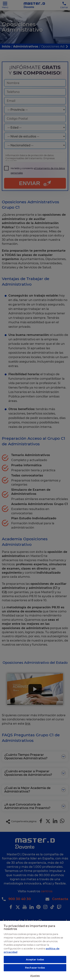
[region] (35, 950)
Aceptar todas (35, 959)
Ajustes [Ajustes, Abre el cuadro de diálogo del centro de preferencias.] (35, 976)
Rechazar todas (35, 968)
